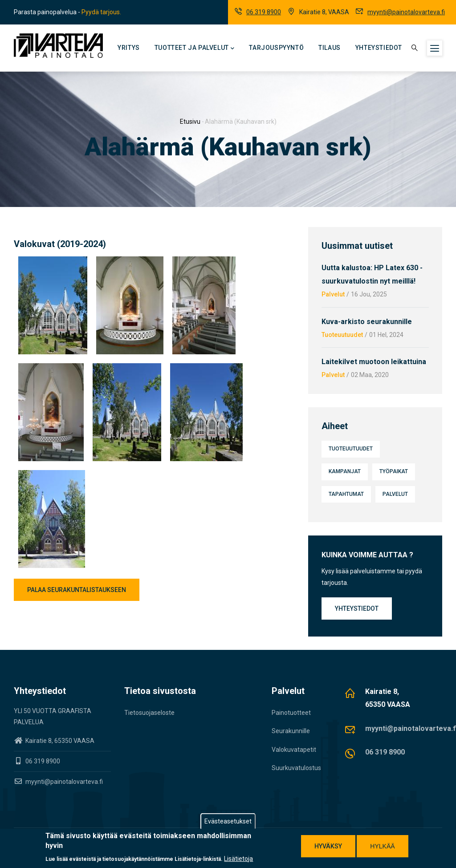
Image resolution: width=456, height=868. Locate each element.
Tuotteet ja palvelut (195, 49)
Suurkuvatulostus (296, 768)
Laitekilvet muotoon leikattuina (374, 362)
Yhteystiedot (379, 48)
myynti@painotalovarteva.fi (406, 12)
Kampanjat (345, 471)
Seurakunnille (291, 731)
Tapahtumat (346, 494)
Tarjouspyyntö (276, 48)
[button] (53, 262)
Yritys (129, 48)
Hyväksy (328, 846)
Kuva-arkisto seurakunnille (367, 322)
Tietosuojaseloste (149, 713)
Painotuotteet (291, 713)
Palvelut (333, 294)
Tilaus (330, 48)
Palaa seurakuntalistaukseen (77, 590)
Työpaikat (394, 471)
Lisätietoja (238, 859)
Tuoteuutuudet (342, 335)
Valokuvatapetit (294, 750)
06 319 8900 (264, 12)
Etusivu (190, 122)
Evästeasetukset (228, 821)
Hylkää (382, 846)
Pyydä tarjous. (101, 12)
